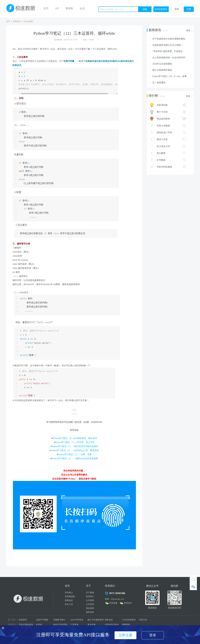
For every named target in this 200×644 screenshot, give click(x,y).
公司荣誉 (90, 604)
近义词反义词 (168, 146)
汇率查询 (74, 625)
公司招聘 (90, 600)
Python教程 (28, 21)
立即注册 (125, 635)
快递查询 (23, 620)
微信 (193, 587)
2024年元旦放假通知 (162, 64)
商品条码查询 (166, 119)
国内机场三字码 (168, 132)
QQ (193, 579)
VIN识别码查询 (129, 620)
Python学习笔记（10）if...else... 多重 (170, 76)
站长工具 (69, 604)
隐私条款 (90, 612)
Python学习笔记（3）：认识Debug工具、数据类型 (75, 450)
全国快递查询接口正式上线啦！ (168, 45)
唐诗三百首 (168, 139)
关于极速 (90, 593)
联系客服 (113, 603)
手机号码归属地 (168, 167)
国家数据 (126, 625)
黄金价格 (92, 625)
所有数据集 (70, 596)
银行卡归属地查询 (96, 620)
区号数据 (168, 160)
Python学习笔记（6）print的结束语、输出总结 (75, 438)
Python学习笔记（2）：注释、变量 (75, 454)
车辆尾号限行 (59, 620)
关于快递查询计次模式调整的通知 (169, 39)
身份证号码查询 (60, 625)
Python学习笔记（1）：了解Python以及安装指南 (75, 459)
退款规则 (90, 608)
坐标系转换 (166, 105)
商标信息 (109, 620)
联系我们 (90, 596)
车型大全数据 (168, 126)
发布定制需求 (161, 9)
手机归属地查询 (26, 625)
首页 (46, 8)
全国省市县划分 (112, 625)
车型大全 (143, 620)
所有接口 (69, 593)
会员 (82, 8)
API (57, 8)
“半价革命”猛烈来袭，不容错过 (167, 51)
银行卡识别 (166, 112)
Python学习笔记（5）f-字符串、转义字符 (75, 442)
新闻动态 (17, 21)
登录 (177, 9)
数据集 (69, 8)
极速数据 (22, 9)
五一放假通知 (159, 83)
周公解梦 (168, 153)
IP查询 (39, 625)
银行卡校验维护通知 (162, 70)
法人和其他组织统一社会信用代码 (169, 58)
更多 (188, 31)
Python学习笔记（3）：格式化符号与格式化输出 (75, 446)
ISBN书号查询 (77, 620)
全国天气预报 (42, 620)
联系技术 (128, 603)
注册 (189, 9)
